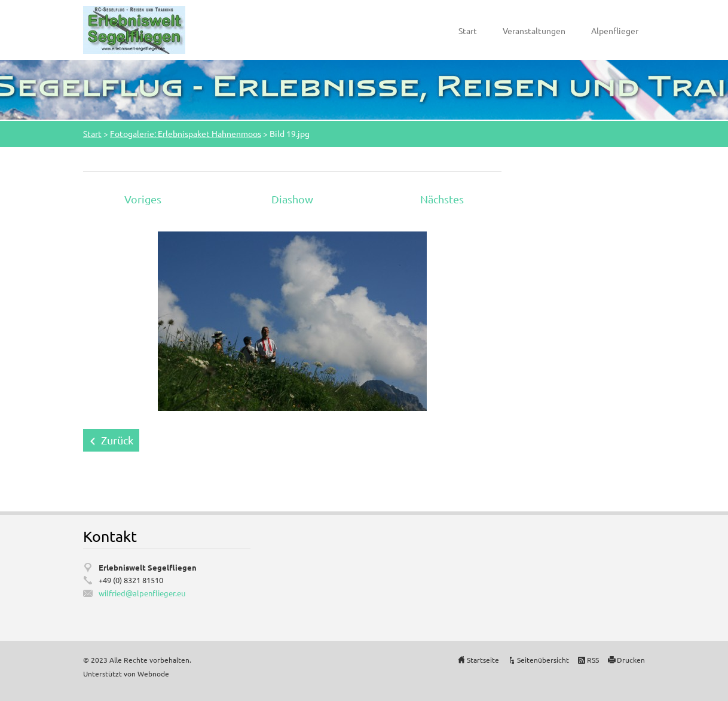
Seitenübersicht (543, 660)
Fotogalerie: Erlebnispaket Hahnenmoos (186, 133)
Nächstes (442, 199)
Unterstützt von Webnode (126, 673)
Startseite (483, 660)
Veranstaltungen (534, 31)
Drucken (631, 660)
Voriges (143, 199)
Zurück (117, 440)
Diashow (292, 199)
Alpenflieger (615, 31)
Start (468, 31)
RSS (593, 660)
